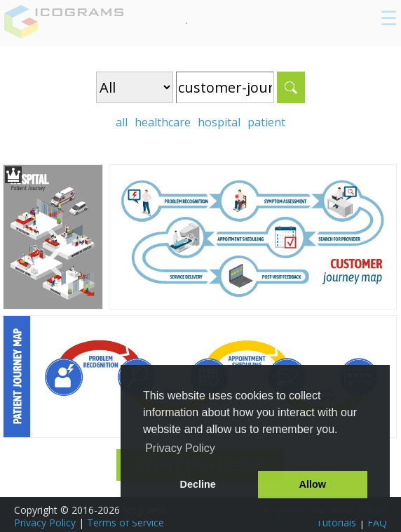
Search (291, 87)
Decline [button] (198, 484)
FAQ (377, 523)
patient (266, 122)
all (122, 122)
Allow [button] (313, 484)
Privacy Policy (45, 523)
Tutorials (336, 523)
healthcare (163, 122)
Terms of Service (125, 523)
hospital (219, 122)
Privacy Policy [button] (180, 448)
